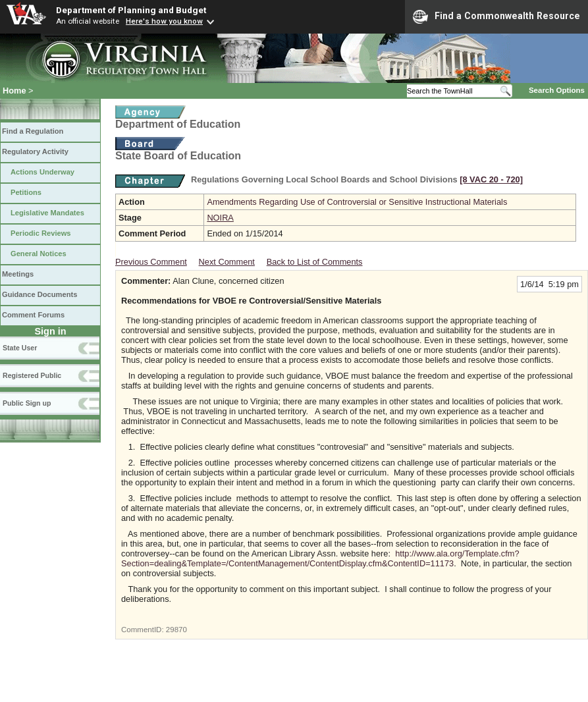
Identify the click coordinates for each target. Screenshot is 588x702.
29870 (176, 630)
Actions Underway (42, 172)
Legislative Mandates (47, 213)
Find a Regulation (33, 131)
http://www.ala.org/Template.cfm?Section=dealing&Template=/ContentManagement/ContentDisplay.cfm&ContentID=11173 (320, 558)
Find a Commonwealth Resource (496, 16)
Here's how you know (164, 21)
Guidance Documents (40, 294)
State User (20, 348)
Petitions (26, 192)
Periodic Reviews (41, 233)
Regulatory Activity (35, 151)
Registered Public (32, 375)
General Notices (39, 254)
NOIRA (220, 218)
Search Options (557, 90)
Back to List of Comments (315, 262)
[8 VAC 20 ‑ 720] (491, 179)
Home (14, 91)
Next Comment (227, 262)
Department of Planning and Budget (131, 10)
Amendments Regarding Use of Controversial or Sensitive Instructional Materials (357, 202)
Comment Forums (33, 315)
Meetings (18, 274)
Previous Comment (151, 262)
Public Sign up (27, 403)
